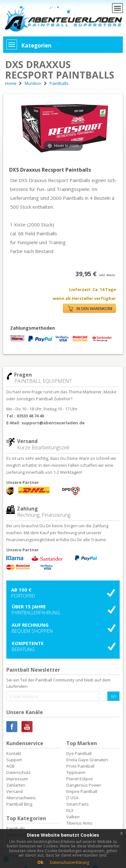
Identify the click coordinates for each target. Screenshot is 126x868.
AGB (10, 766)
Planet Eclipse (80, 779)
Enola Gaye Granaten (87, 760)
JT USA (72, 798)
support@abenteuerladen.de (53, 423)
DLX (70, 810)
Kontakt (14, 753)
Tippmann (76, 772)
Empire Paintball (82, 791)
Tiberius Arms (79, 823)
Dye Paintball (79, 753)
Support (14, 760)
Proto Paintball (80, 766)
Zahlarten (16, 785)
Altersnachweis (21, 798)
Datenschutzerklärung (69, 862)
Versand (15, 791)
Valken (73, 817)
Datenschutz (18, 772)
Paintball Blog (19, 804)
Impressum (17, 779)
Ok (40, 862)
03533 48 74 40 (30, 416)
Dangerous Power (84, 785)
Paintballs (16, 828)
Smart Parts (78, 804)
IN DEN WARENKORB (90, 309)
